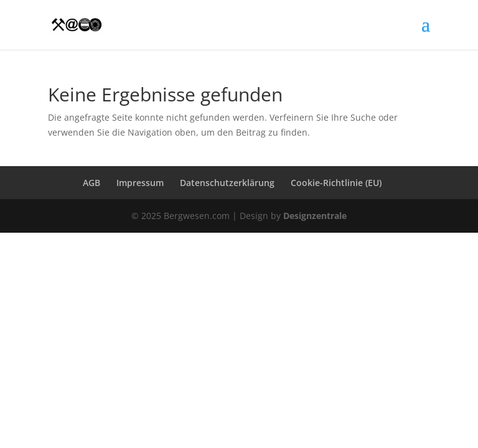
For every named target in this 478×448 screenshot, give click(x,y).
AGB (91, 183)
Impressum (140, 183)
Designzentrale (315, 216)
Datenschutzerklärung (227, 183)
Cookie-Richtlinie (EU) (336, 183)
